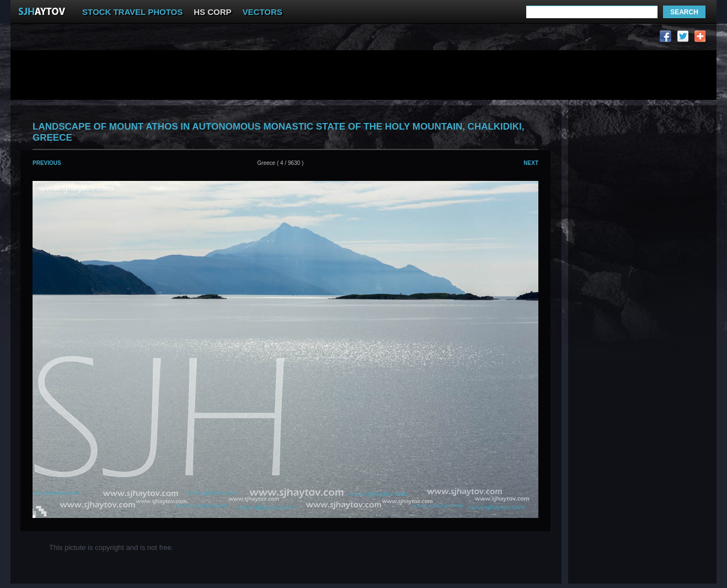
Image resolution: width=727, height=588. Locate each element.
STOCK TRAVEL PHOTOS (132, 12)
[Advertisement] (224, 39)
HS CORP (212, 12)
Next (531, 163)
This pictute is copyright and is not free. (111, 547)
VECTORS (263, 12)
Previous (47, 163)
